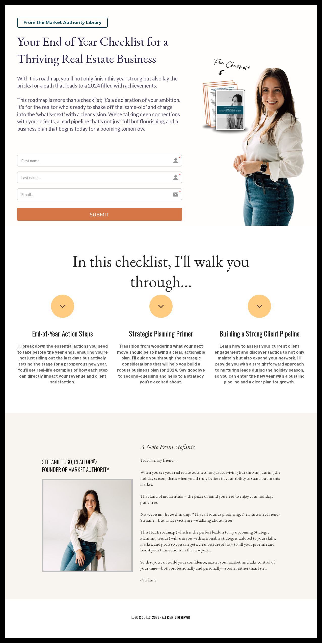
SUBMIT (100, 215)
